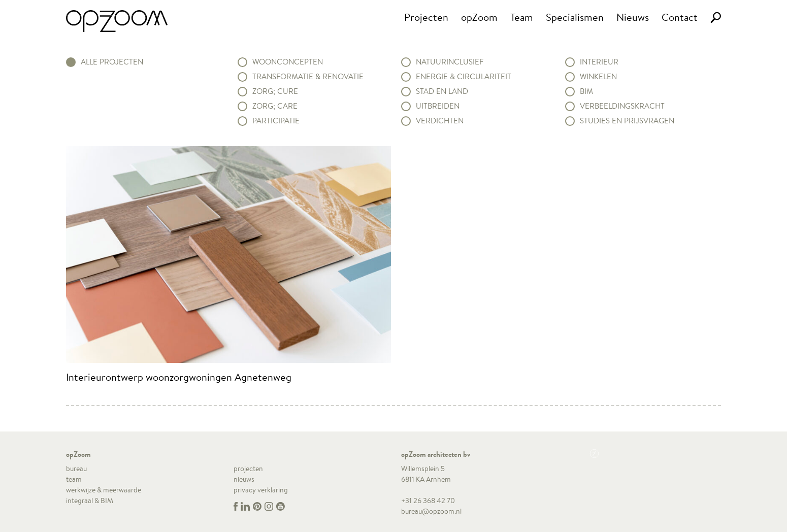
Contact (680, 17)
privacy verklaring (261, 490)
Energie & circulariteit (464, 77)
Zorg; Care (275, 106)
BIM (586, 91)
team (74, 479)
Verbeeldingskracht (622, 106)
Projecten (426, 17)
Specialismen (575, 17)
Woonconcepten (288, 62)
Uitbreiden (438, 106)
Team (522, 17)
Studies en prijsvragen (627, 121)
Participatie (276, 121)
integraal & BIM (90, 501)
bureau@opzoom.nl (431, 511)
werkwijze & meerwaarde (104, 490)
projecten (248, 469)
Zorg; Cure (275, 91)
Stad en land (442, 91)
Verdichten (440, 121)
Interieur (599, 62)
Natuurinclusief (450, 62)
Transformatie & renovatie (308, 77)
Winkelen (598, 77)
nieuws (244, 479)
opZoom (479, 17)
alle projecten (112, 62)
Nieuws (633, 17)
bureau (76, 469)
